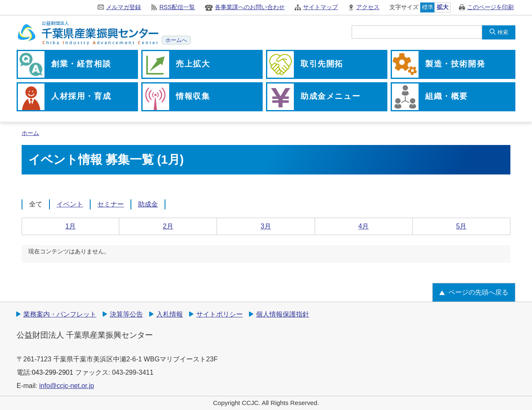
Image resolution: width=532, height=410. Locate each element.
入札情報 (170, 314)
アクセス (368, 7)
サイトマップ (320, 7)
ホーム (30, 133)
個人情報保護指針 (283, 314)
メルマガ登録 (123, 7)
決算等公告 (126, 314)
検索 (503, 32)
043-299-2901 (52, 372)
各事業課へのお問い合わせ (250, 7)
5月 (461, 226)
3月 (266, 226)
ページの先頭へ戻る (478, 292)
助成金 (148, 204)
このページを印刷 (490, 7)
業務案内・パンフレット (60, 314)
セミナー (111, 204)
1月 (70, 226)
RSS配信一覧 (177, 7)
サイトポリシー (219, 314)
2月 (168, 226)
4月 (363, 226)
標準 (428, 7)
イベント (70, 204)
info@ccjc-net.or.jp (66, 386)
